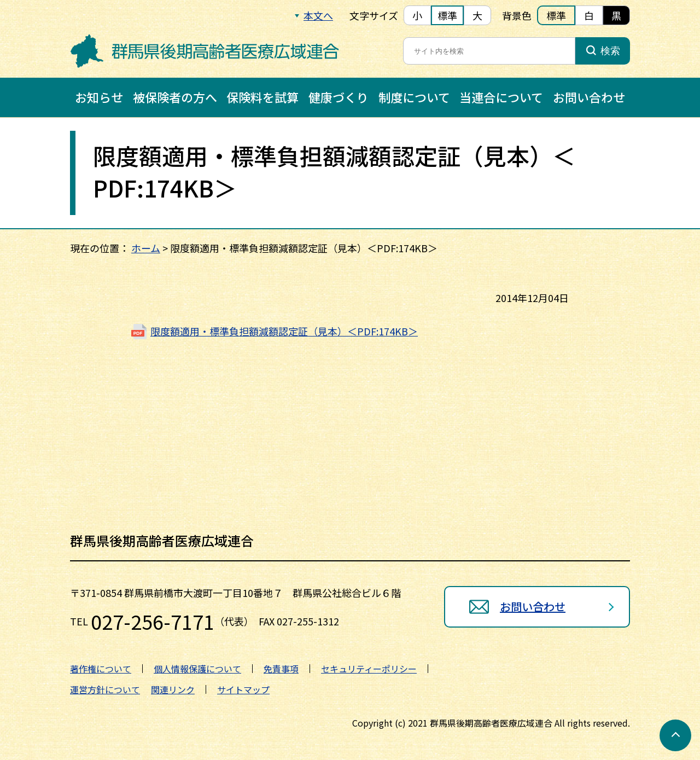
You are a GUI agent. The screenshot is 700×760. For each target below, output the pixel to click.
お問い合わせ (589, 97)
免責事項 (281, 669)
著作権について (101, 669)
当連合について (501, 97)
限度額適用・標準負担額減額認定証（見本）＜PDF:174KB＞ (284, 331)
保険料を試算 (262, 97)
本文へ (318, 15)
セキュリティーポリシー (369, 669)
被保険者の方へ (175, 97)
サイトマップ (243, 689)
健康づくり (339, 97)
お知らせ (99, 97)
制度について (414, 97)
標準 (447, 15)
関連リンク (173, 689)
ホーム (146, 248)
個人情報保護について (197, 669)
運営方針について (105, 689)
